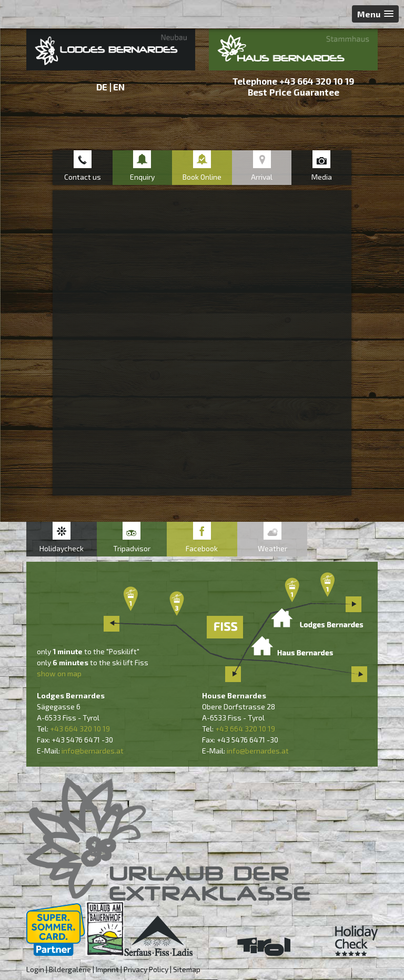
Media (322, 177)
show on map (59, 673)
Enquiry (142, 177)
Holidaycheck (62, 548)
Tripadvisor (132, 548)
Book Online (202, 177)
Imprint (107, 969)
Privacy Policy (146, 969)
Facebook (202, 548)
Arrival (262, 177)
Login (35, 969)
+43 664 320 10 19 (317, 81)
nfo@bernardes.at (93, 751)
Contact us (83, 177)
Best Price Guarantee (294, 92)
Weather (272, 548)
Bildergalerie (70, 969)
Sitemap (187, 969)
